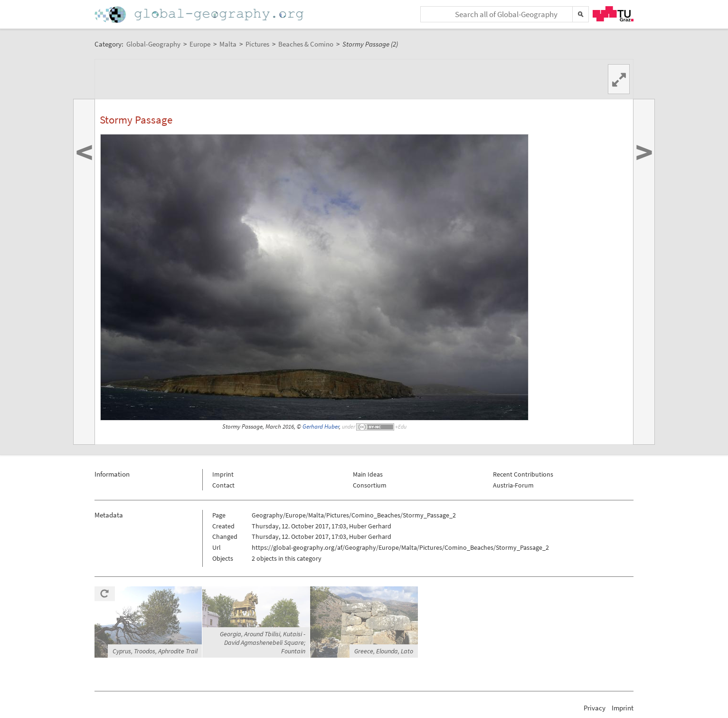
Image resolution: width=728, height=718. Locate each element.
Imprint (223, 474)
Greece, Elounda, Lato (384, 651)
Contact (223, 485)
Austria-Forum (513, 485)
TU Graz (613, 14)
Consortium (370, 485)
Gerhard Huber (321, 426)
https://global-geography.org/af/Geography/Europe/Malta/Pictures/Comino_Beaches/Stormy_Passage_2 (400, 547)
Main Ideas (368, 474)
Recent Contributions (523, 474)
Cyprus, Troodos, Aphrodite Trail (155, 651)
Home (200, 14)
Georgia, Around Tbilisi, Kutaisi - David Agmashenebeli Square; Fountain (263, 642)
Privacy (595, 708)
